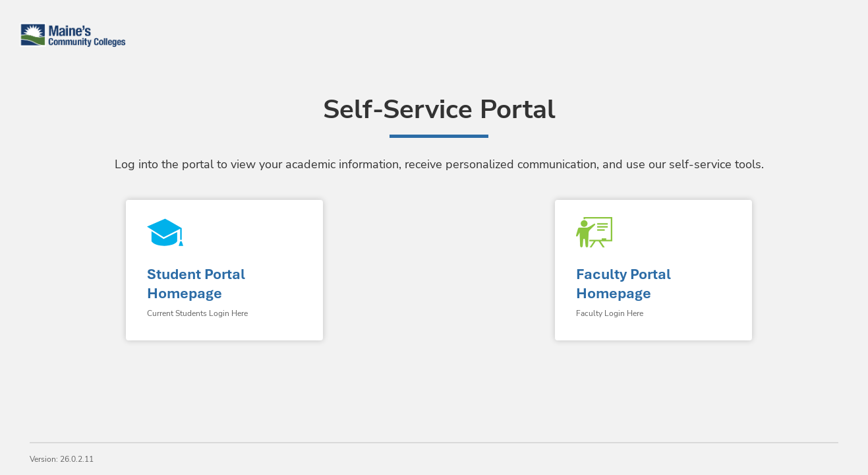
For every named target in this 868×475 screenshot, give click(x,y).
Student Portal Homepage (196, 284)
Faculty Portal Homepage (623, 284)
